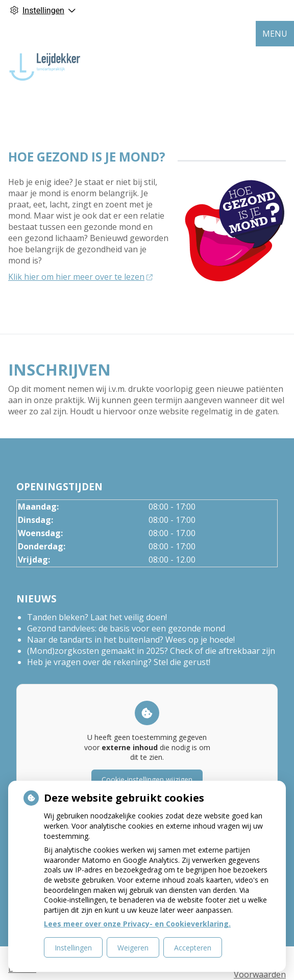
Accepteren (193, 948)
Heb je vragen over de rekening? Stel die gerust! (119, 662)
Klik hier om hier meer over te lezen (80, 277)
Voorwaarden (260, 974)
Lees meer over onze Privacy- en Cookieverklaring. (137, 924)
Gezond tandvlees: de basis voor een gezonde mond (126, 628)
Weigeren (133, 948)
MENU (275, 34)
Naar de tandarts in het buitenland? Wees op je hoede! (131, 640)
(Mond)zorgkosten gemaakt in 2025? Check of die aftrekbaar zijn (151, 651)
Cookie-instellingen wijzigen (147, 779)
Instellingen (73, 948)
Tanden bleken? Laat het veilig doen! (97, 617)
